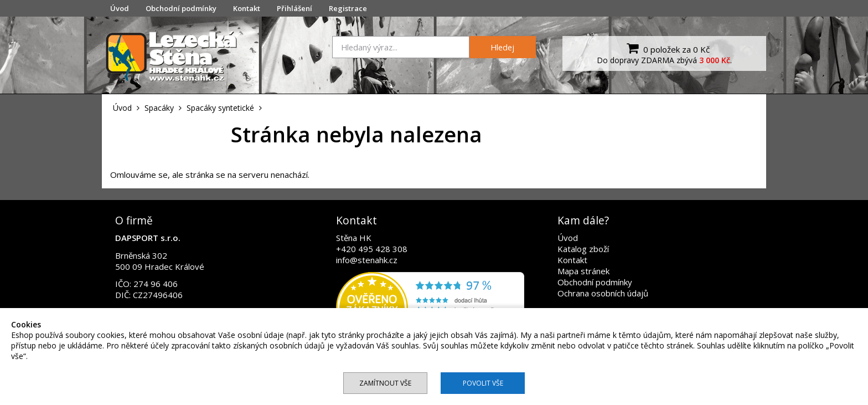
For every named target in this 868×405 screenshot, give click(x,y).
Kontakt (247, 8)
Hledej (502, 47)
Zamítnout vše (385, 383)
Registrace (348, 8)
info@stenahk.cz (367, 260)
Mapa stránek (583, 271)
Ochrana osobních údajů (603, 293)
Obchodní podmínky (181, 8)
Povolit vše (483, 383)
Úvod (120, 8)
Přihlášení (294, 8)
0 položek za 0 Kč (667, 48)
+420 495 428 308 (372, 249)
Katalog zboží (583, 249)
